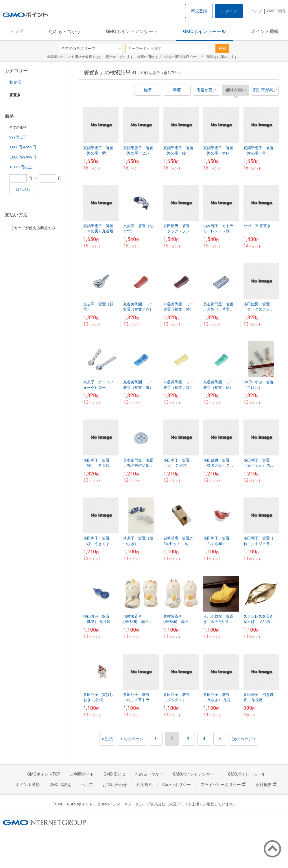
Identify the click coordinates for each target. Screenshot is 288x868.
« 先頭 (107, 739)
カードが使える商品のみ (31, 228)
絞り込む (23, 189)
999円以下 (18, 137)
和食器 (15, 82)
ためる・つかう (64, 31)
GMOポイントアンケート (132, 31)
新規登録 (199, 11)
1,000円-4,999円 (23, 147)
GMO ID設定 (276, 11)
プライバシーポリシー (223, 785)
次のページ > (244, 739)
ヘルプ (257, 11)
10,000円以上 (21, 167)
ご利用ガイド (82, 774)
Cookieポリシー (177, 785)
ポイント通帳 (265, 31)
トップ (16, 31)
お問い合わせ (115, 785)
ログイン (229, 11)
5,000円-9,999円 (23, 157)
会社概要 (266, 785)
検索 (222, 49)
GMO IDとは (115, 774)
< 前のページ (132, 739)
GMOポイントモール (204, 31)
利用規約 (145, 785)
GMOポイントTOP (44, 774)
